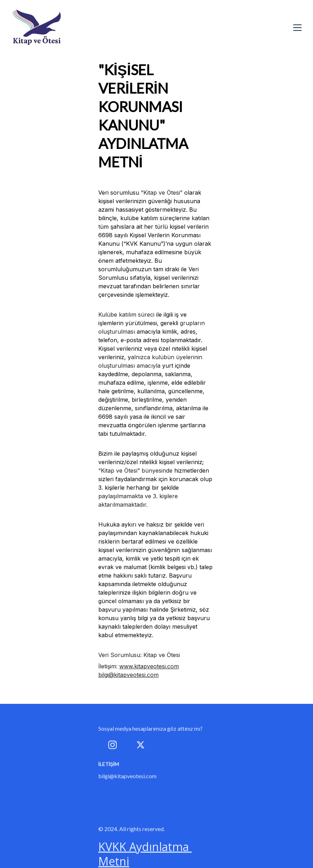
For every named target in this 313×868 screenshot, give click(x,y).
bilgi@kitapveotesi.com (128, 675)
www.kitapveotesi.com (149, 666)
